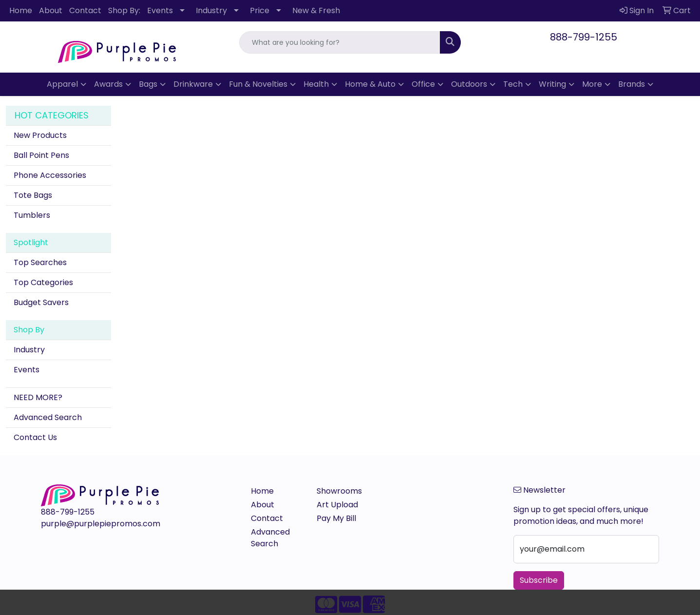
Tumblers (32, 215)
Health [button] (316, 84)
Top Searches (40, 262)
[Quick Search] (340, 42)
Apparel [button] (62, 84)
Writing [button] (552, 84)
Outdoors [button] (469, 84)
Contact (85, 10)
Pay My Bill (336, 518)
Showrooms (339, 491)
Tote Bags (33, 195)
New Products (40, 135)
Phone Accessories (50, 175)
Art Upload (337, 505)
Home (21, 10)
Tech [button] (513, 84)
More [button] (592, 84)
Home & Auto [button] (370, 84)
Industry (211, 10)
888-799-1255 (584, 37)
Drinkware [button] (193, 84)
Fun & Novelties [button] (258, 84)
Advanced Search (48, 417)
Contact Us (35, 437)
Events (160, 10)
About (51, 10)
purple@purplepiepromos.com (101, 524)
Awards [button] (108, 84)
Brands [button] (632, 84)
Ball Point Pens (41, 155)
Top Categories (43, 282)
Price (260, 10)
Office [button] (423, 84)
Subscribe (539, 580)
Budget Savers (41, 302)
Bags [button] (148, 84)
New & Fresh (316, 10)
